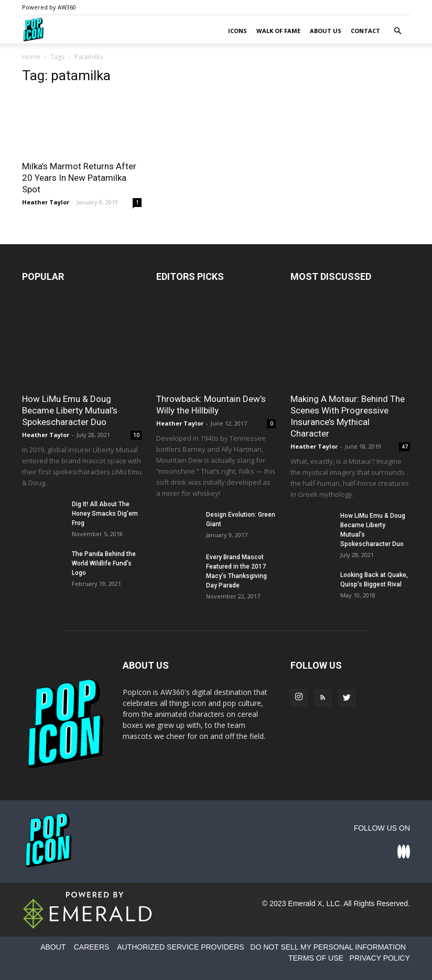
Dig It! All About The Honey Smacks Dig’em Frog (105, 514)
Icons (237, 31)
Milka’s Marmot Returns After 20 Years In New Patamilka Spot (79, 178)
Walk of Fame (278, 31)
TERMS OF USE (316, 958)
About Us (326, 31)
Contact (365, 31)
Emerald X (305, 903)
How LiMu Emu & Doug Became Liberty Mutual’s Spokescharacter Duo (70, 410)
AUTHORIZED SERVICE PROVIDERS (180, 947)
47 (405, 447)
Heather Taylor (46, 202)
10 (136, 435)
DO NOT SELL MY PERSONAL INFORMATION (328, 947)
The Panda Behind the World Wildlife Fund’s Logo (104, 563)
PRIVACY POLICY (380, 958)
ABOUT (53, 947)
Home (31, 57)
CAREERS (92, 947)
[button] (397, 31)
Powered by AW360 (49, 7)
